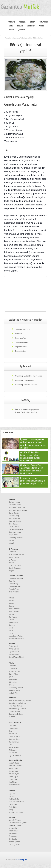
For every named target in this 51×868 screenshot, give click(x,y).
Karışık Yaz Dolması (16, 714)
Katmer (11, 614)
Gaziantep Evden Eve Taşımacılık (28, 376)
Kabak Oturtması (15, 568)
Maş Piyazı (13, 782)
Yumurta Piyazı (14, 785)
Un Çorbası (13, 834)
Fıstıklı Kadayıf (14, 612)
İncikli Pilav (13, 669)
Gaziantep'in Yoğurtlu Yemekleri (22, 38)
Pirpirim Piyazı (14, 774)
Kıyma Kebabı (14, 513)
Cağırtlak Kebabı (15, 521)
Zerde (11, 633)
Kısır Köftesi (13, 804)
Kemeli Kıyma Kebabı (17, 529)
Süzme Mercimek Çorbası (18, 823)
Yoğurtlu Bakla (21, 347)
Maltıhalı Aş (13, 679)
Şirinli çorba (13, 839)
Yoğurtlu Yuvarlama (23, 329)
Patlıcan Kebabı (14, 519)
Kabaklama (13, 753)
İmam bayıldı (13, 728)
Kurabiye (12, 625)
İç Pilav (11, 677)
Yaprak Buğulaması (16, 688)
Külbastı (12, 540)
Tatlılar (10, 26)
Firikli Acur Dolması (16, 706)
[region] (26, 294)
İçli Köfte (12, 796)
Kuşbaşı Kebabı (14, 502)
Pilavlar (20, 26)
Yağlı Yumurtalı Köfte (16, 802)
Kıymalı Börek (14, 652)
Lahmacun (13, 552)
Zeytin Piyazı (13, 779)
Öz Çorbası (13, 836)
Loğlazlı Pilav (14, 693)
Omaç (11, 810)
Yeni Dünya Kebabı (16, 538)
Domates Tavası (15, 739)
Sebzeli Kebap (14, 516)
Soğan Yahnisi (14, 557)
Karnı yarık (13, 726)
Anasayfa (11, 22)
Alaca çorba (13, 828)
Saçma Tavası (14, 742)
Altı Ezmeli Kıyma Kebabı (18, 510)
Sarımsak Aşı (20, 338)
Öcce (11, 745)
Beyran (11, 563)
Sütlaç (11, 631)
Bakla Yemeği (14, 747)
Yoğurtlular (43, 22)
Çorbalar (21, 30)
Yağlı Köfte (13, 807)
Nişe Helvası (13, 622)
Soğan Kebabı (14, 535)
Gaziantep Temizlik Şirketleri (26, 385)
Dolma (41, 26)
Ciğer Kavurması (15, 756)
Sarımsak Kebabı (15, 532)
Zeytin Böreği (14, 646)
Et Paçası (12, 560)
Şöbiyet (11, 603)
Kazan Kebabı (14, 527)
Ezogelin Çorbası (15, 820)
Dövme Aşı (13, 682)
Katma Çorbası (14, 845)
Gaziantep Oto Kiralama (25, 380)
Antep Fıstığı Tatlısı (16, 636)
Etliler (32, 22)
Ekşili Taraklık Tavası (16, 555)
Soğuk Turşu (13, 768)
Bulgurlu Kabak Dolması (17, 703)
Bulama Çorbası (15, 842)
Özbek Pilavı (13, 674)
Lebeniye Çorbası (15, 825)
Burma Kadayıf (14, 609)
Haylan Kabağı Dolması (17, 709)
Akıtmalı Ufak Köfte (16, 813)
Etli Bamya (13, 750)
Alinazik (11, 543)
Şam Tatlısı (13, 617)
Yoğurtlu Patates (22, 342)
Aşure (11, 628)
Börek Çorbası (38, 38)
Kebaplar (23, 22)
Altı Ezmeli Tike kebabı (17, 508)
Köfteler (11, 30)
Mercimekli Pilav (15, 671)
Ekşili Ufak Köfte (15, 565)
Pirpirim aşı (13, 734)
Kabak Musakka (14, 736)
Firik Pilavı (12, 666)
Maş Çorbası (13, 831)
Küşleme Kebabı (15, 505)
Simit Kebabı (13, 524)
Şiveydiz (18, 334)
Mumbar (12, 717)
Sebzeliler (31, 26)
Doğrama (12, 571)
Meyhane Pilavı (14, 690)
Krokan (11, 620)
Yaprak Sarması (14, 711)
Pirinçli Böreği (14, 649)
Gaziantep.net (22, 860)
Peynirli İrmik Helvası (16, 639)
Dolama (11, 606)
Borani (11, 731)
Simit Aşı (12, 685)
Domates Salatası (15, 766)
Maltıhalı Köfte (14, 799)
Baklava (12, 601)
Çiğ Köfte (12, 794)
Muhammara (13, 771)
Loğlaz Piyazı (14, 777)
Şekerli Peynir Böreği (16, 657)
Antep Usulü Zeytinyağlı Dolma (20, 700)
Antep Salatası (14, 763)
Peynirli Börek (14, 654)
